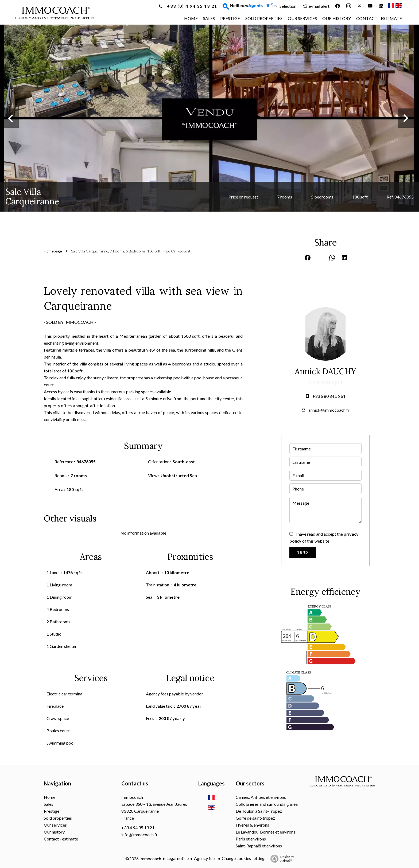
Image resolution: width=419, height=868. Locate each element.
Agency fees (205, 858)
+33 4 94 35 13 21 (138, 828)
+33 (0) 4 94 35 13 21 (191, 6)
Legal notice (178, 858)
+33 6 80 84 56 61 (329, 396)
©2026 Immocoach (143, 859)
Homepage (53, 251)
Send (303, 552)
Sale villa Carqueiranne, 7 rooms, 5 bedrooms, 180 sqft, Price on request (131, 251)
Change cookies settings (244, 858)
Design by (281, 859)
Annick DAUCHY (325, 371)
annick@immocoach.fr (329, 410)
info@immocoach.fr (139, 834)
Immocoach (132, 797)
